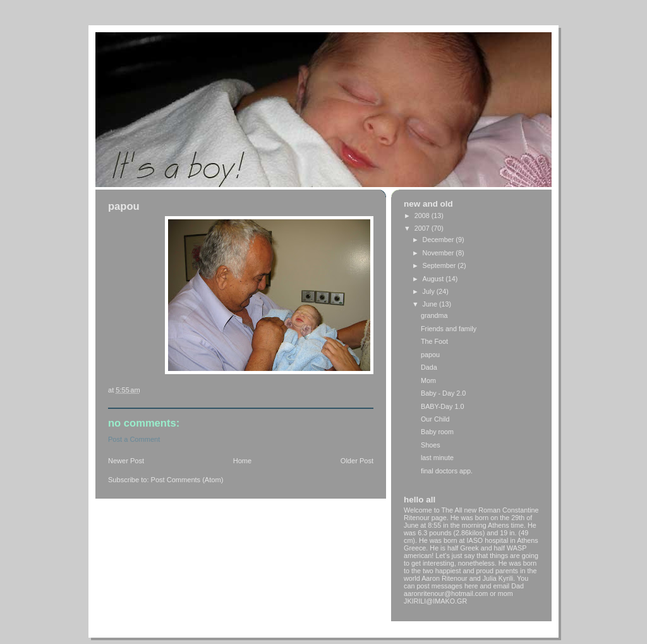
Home (242, 461)
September (440, 265)
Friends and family (449, 329)
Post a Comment (134, 439)
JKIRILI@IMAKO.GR (435, 601)
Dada (429, 367)
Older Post (357, 461)
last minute (437, 458)
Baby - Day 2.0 (443, 393)
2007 (423, 228)
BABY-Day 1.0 (443, 406)
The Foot (434, 341)
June (431, 304)
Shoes (431, 445)
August (434, 279)
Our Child (435, 419)
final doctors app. (447, 471)
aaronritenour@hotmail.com (446, 593)
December (439, 240)
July (430, 291)
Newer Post (126, 461)
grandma (434, 315)
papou (430, 355)
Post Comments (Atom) (187, 480)
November (439, 253)
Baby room (437, 432)
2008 (423, 216)
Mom (428, 380)
